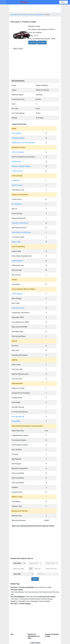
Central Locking (17, 185)
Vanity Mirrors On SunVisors (21, 232)
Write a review (18, 49)
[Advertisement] (35, 64)
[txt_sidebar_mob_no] (38, 569)
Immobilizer (16, 180)
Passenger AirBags (18, 138)
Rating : (31, 36)
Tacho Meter (16, 421)
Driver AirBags (17, 133)
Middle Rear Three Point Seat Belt (23, 143)
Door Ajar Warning (18, 417)
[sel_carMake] (19, 563)
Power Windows (17, 294)
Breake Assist (16, 162)
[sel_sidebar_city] (47, 574)
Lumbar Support (17, 261)
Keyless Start (16, 242)
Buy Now (33, 42)
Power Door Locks (18, 308)
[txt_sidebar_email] (51, 569)
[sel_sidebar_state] (23, 574)
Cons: (30, 33)
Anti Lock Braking (18, 152)
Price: (30, 39)
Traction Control (17, 171)
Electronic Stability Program (21, 166)
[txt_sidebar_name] (19, 569)
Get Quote (42, 42)
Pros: (30, 29)
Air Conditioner (17, 204)
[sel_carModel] (35, 563)
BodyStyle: (32, 26)
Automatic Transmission (20, 223)
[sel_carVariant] (51, 563)
